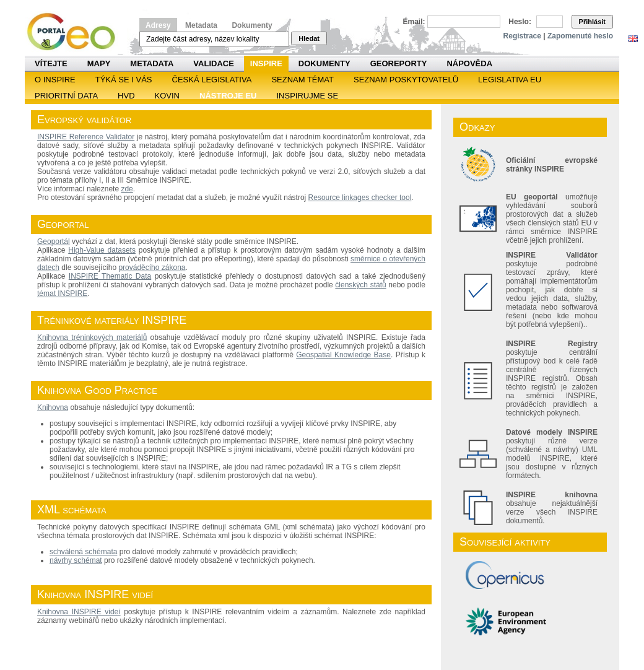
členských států (360, 285)
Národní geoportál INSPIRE (76, 32)
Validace (213, 63)
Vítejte (51, 63)
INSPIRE (266, 63)
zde (127, 189)
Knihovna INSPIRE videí (79, 612)
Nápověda (469, 63)
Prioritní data (66, 96)
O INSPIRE (55, 80)
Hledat (309, 38)
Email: (414, 22)
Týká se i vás (124, 80)
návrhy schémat (76, 560)
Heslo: (520, 22)
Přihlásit (592, 22)
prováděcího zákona (152, 268)
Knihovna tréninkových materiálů (92, 337)
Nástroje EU (228, 96)
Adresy (158, 25)
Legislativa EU (510, 80)
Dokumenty (252, 25)
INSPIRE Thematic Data (110, 276)
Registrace (522, 36)
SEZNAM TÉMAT (302, 80)
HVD (126, 96)
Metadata (201, 25)
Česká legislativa (212, 80)
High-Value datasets (102, 250)
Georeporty (399, 63)
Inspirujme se (307, 96)
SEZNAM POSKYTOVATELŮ (406, 80)
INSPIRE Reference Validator (86, 137)
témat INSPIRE (62, 294)
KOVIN (167, 96)
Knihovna (53, 407)
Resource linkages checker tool (360, 198)
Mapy (99, 63)
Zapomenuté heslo (580, 36)
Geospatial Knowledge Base (343, 355)
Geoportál (54, 241)
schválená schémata (83, 552)
